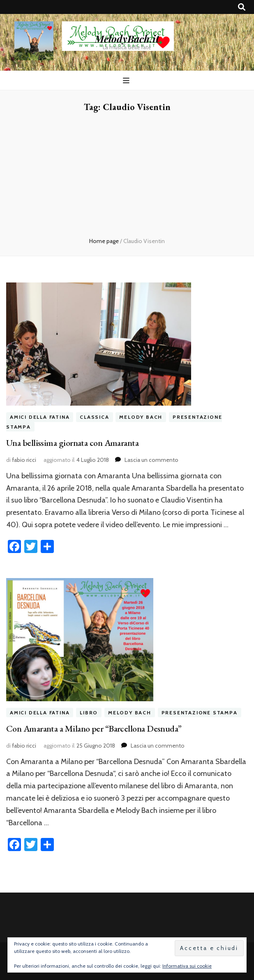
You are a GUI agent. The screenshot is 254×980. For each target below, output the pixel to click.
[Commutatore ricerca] (242, 7)
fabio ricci (24, 460)
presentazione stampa (200, 713)
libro (89, 713)
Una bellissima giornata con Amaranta (72, 443)
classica (94, 417)
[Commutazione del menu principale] (127, 81)
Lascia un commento (151, 460)
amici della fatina (40, 417)
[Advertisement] (127, 175)
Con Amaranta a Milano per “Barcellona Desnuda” (94, 729)
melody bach (141, 417)
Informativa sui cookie (187, 966)
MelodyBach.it (127, 39)
